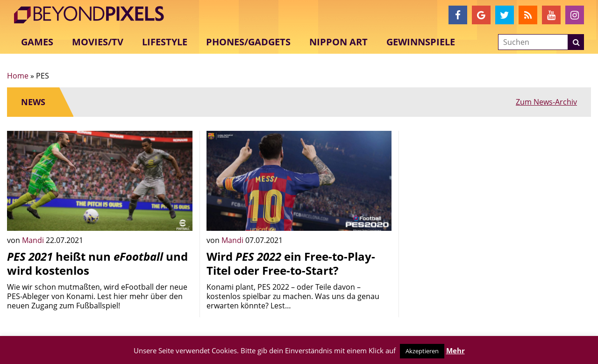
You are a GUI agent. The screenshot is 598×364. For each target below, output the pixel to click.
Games (37, 42)
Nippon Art (338, 42)
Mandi (34, 240)
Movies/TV (98, 42)
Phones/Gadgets (248, 42)
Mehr (456, 350)
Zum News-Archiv (546, 102)
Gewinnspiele (421, 42)
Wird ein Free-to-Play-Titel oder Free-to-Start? (291, 263)
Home (18, 76)
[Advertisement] (498, 196)
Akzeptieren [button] (422, 351)
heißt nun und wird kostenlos (97, 263)
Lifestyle (165, 42)
